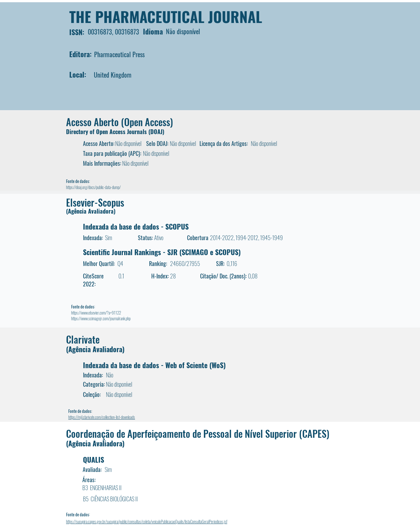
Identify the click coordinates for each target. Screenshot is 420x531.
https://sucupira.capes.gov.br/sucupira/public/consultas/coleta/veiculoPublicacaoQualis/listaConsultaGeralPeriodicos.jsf (147, 521)
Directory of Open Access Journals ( (108, 132)
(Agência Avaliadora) (91, 211)
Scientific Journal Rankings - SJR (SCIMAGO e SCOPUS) (162, 252)
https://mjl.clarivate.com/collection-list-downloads (102, 417)
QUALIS (94, 459)
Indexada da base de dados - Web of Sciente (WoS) (154, 365)
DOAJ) (157, 132)
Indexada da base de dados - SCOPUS (136, 226)
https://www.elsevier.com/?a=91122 (96, 313)
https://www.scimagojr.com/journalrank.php (101, 318)
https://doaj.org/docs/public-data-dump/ (93, 187)
